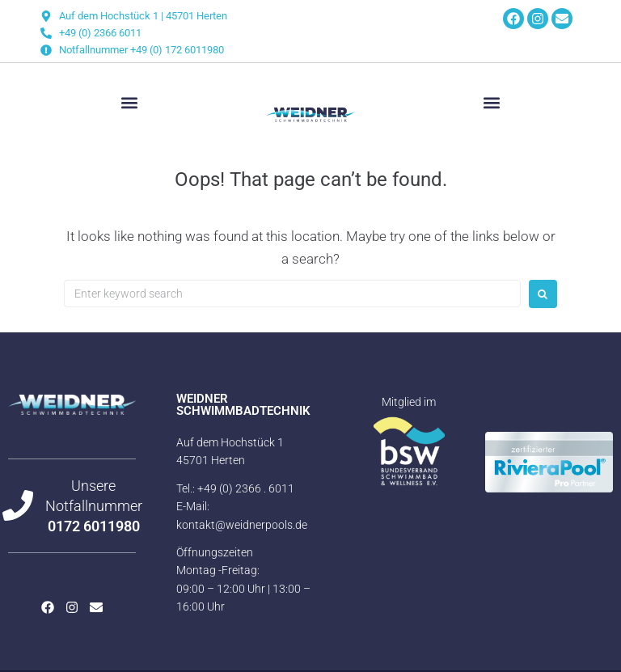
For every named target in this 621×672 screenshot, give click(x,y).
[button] (129, 103)
